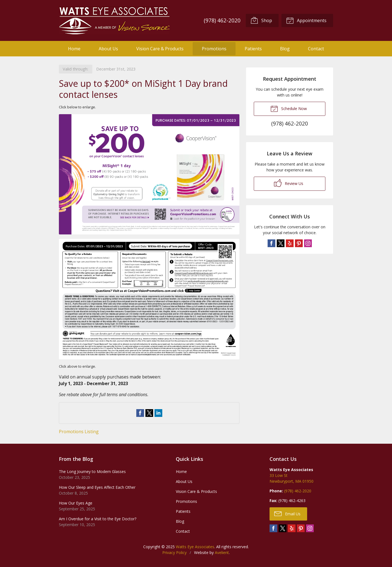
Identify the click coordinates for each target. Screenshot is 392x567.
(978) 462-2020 (222, 20)
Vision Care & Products (160, 49)
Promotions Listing (79, 432)
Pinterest (299, 243)
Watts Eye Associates (195, 547)
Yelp (290, 243)
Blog (285, 49)
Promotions (214, 49)
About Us (108, 49)
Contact (316, 49)
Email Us (287, 513)
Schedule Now (289, 108)
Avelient (222, 552)
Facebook (271, 243)
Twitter (281, 243)
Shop (261, 20)
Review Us (289, 183)
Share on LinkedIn (158, 413)
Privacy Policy (174, 552)
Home (74, 49)
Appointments (306, 20)
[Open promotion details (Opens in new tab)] (149, 237)
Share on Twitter (149, 413)
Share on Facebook (140, 413)
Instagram (308, 243)
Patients (253, 49)
